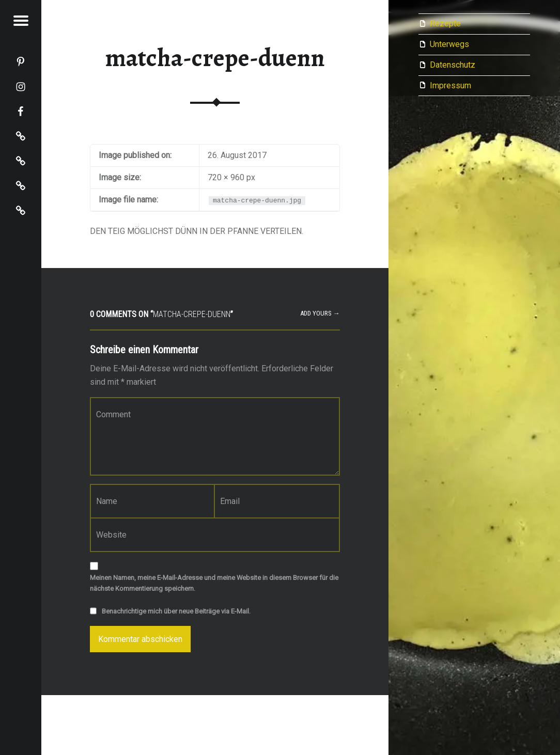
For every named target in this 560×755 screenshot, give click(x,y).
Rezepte (445, 23)
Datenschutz (453, 65)
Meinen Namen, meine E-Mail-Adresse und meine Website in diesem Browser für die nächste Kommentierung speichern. (214, 583)
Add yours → (320, 313)
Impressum (450, 85)
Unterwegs (449, 44)
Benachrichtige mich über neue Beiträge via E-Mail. (176, 611)
